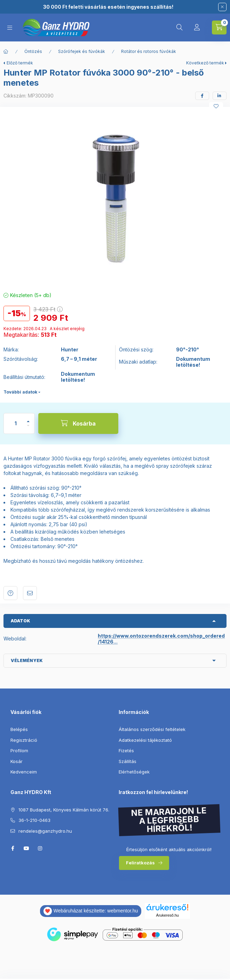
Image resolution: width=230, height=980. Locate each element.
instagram (40, 848)
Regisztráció (24, 740)
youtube (26, 848)
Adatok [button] (21, 621)
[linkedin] (220, 96)
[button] (115, 197)
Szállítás (128, 761)
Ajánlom (30, 593)
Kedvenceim (24, 772)
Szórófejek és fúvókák (82, 51)
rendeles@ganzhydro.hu (45, 831)
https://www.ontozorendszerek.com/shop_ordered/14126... (161, 639)
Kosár (17, 761)
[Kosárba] (78, 423)
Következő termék (205, 63)
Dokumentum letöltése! (193, 362)
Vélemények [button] (27, 660)
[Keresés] (180, 28)
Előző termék (20, 63)
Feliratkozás (140, 863)
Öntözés (33, 51)
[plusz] (28, 418)
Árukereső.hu (168, 915)
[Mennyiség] (16, 423)
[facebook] (202, 96)
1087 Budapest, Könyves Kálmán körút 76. (64, 810)
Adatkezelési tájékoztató (145, 740)
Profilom (19, 750)
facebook (13, 848)
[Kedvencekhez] (216, 106)
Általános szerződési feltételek (152, 729)
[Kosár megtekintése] (219, 28)
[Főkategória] (6, 52)
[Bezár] (222, 7)
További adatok (20, 392)
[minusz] (28, 429)
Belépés (19, 729)
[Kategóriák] (10, 28)
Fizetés (126, 750)
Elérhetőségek (134, 772)
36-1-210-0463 (34, 820)
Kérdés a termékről (10, 593)
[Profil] (197, 28)
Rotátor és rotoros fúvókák (149, 51)
